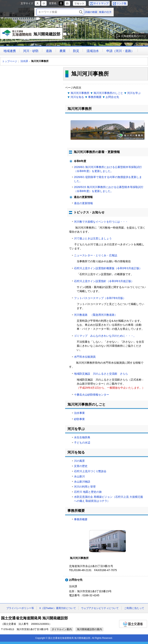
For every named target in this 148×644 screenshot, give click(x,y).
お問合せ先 (112, 97)
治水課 (24, 61)
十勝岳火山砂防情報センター (92, 395)
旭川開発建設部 (31, 34)
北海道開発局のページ (134, 36)
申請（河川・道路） (120, 51)
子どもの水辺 (82, 443)
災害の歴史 (81, 466)
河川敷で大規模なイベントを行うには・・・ (101, 222)
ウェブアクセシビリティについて (100, 608)
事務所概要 (95, 97)
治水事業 (79, 413)
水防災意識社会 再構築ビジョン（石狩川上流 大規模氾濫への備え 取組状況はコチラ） (108, 499)
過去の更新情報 (83, 203)
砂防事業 (79, 419)
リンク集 (121, 3)
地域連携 (10, 51)
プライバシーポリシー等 (20, 608)
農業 (63, 51)
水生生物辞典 (82, 437)
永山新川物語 (82, 482)
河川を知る (77, 97)
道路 (49, 51)
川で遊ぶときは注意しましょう (93, 238)
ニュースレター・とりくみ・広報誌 (96, 255)
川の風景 (79, 461)
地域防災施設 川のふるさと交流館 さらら (101, 374)
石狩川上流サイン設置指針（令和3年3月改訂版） (104, 281)
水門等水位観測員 (85, 357)
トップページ (10, 61)
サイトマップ (101, 3)
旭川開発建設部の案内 (89, 629)
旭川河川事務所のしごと (108, 93)
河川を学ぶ (134, 93)
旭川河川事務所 (80, 93)
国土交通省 (133, 624)
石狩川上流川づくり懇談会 (90, 471)
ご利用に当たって (134, 608)
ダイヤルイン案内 (62, 629)
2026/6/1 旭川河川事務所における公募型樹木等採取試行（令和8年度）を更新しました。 (108, 169)
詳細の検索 (91, 12)
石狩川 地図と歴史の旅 (88, 492)
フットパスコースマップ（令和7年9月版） (100, 298)
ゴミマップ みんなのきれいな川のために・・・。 (105, 336)
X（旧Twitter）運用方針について (58, 608)
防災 (76, 51)
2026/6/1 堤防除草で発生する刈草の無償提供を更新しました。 (108, 179)
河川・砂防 (31, 51)
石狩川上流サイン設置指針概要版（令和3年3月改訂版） (108, 268)
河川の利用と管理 (85, 487)
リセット (79, 3)
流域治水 (93, 51)
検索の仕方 (105, 12)
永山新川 (79, 476)
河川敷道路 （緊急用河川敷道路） (96, 315)
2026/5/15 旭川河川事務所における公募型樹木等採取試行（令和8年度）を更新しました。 (109, 189)
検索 (81, 12)
